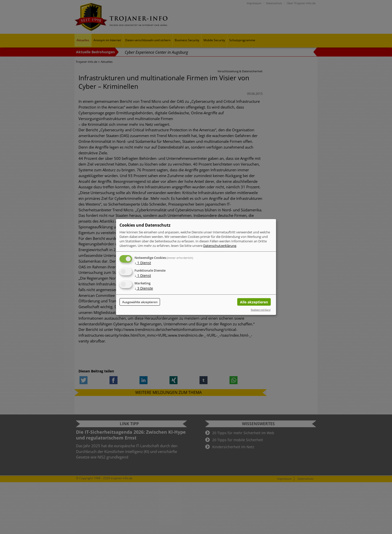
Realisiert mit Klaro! (261, 310)
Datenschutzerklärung (220, 246)
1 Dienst (143, 263)
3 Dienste (144, 288)
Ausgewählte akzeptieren (140, 302)
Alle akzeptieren (254, 302)
